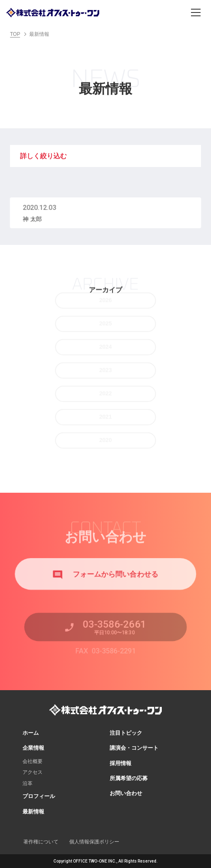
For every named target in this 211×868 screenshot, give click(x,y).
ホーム (31, 733)
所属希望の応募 (129, 778)
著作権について (41, 842)
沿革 (28, 783)
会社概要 (33, 761)
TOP (15, 34)
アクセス (33, 772)
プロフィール (39, 796)
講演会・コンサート (134, 748)
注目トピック (126, 733)
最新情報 (33, 812)
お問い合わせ (126, 793)
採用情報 (121, 763)
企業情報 (33, 748)
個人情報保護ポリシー (94, 842)
